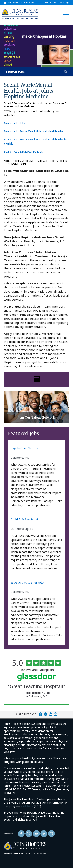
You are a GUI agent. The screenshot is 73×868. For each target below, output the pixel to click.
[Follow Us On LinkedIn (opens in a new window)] (44, 834)
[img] (20, 14)
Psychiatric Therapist (26, 448)
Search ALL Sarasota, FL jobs (23, 151)
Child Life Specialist (24, 519)
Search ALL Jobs (15, 123)
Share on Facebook (40, 714)
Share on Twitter (46, 714)
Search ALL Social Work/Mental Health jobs (34, 131)
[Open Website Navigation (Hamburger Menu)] (65, 10)
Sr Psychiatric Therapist (27, 582)
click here (27, 806)
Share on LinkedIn (51, 714)
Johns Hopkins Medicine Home (21, 2)
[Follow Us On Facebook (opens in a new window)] (21, 834)
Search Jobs (15, 72)
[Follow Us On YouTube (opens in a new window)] (36, 834)
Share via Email (56, 714)
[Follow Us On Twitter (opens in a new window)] (29, 834)
